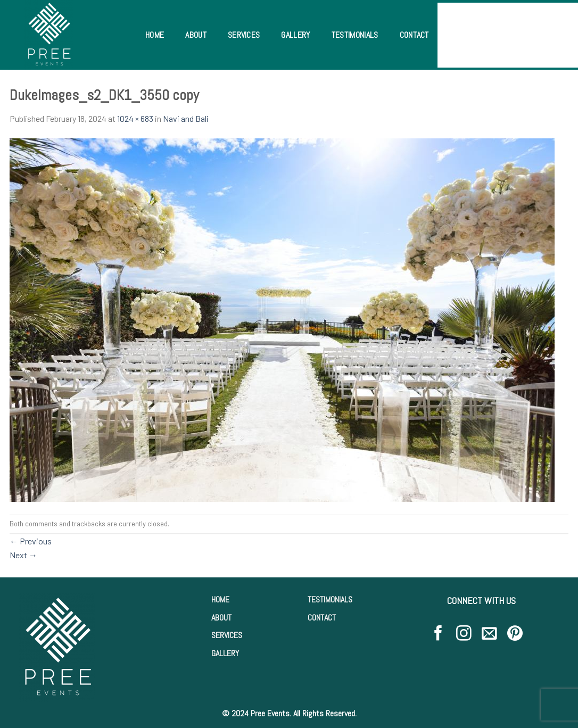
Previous (31, 541)
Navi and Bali (186, 118)
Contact (414, 35)
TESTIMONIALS (330, 599)
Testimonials (355, 35)
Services (244, 35)
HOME (220, 599)
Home (155, 35)
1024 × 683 (135, 118)
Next (23, 555)
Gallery (295, 35)
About (196, 35)
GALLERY (225, 653)
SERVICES (227, 635)
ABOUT (221, 618)
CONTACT (322, 618)
